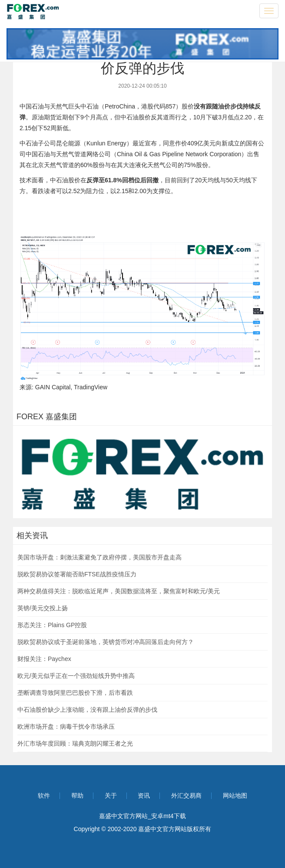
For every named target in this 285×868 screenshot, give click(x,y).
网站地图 (235, 796)
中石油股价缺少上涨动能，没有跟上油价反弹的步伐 (87, 710)
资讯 (144, 796)
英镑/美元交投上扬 (43, 608)
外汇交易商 (186, 796)
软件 (44, 796)
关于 (111, 796)
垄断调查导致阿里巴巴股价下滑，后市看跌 (75, 693)
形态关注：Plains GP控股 (52, 625)
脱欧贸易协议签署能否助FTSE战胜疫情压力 (77, 574)
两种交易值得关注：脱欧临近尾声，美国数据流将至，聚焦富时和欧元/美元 (119, 591)
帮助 (77, 796)
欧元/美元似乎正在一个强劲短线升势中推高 (76, 676)
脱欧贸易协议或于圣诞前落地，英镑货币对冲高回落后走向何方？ (106, 642)
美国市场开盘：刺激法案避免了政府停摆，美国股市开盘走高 (99, 557)
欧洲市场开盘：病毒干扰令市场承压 (66, 727)
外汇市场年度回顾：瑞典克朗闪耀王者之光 (75, 743)
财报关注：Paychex (44, 659)
